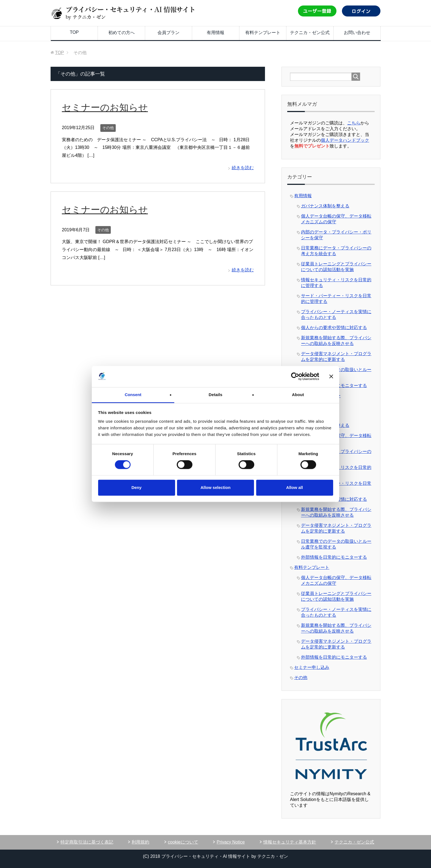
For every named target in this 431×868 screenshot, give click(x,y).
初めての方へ (121, 33)
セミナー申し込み (312, 667)
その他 (108, 128)
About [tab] (298, 395)
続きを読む (243, 168)
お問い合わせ (357, 33)
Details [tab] (215, 395)
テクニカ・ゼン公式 (310, 33)
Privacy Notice (231, 842)
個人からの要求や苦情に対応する (334, 328)
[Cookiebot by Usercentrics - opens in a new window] (295, 377)
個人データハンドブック (345, 140)
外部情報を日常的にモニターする (334, 557)
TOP (74, 32)
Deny (136, 487)
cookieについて (183, 842)
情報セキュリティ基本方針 (290, 842)
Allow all (295, 487)
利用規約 (140, 842)
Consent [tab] (133, 395)
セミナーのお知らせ (105, 107)
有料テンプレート (263, 33)
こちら (354, 123)
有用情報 (215, 33)
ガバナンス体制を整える (325, 206)
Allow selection (215, 487)
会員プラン (168, 33)
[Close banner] (331, 377)
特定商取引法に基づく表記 (87, 842)
